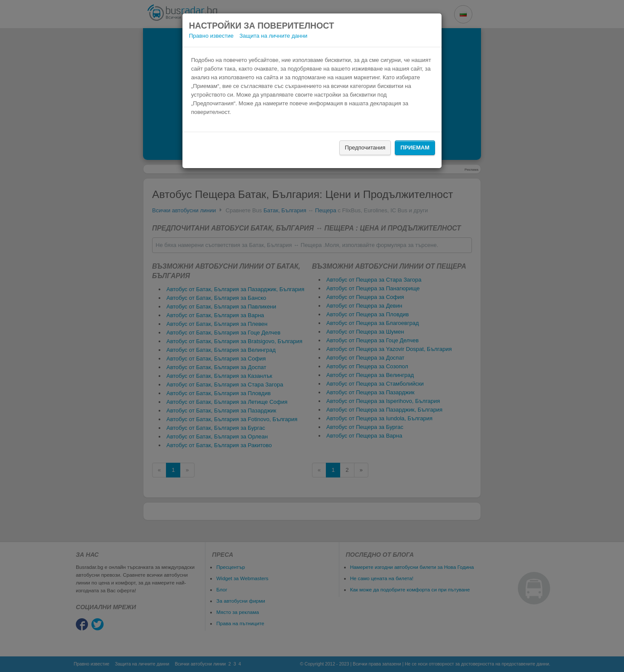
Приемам (415, 148)
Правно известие (211, 36)
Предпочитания (365, 148)
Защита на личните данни (274, 36)
